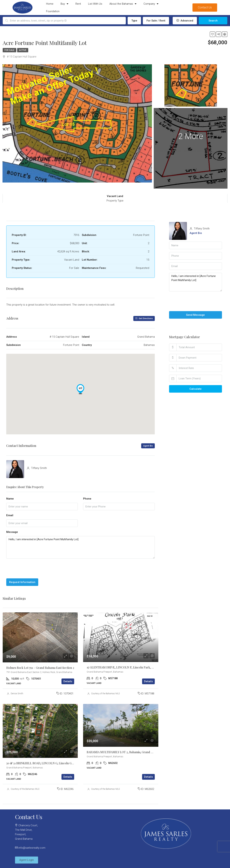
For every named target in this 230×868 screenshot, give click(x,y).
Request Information (22, 582)
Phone (87, 499)
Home (50, 4)
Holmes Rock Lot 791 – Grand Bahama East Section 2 (40, 668)
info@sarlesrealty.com (32, 848)
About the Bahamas (123, 4)
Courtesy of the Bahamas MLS (105, 694)
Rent (78, 4)
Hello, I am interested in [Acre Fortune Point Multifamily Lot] (81, 547)
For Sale (9, 50)
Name (10, 499)
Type (134, 21)
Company (151, 4)
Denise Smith (17, 694)
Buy (64, 4)
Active (23, 50)
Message (12, 532)
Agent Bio (148, 446)
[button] (80, 389)
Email (10, 515)
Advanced (185, 21)
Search (213, 21)
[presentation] (33, 569)
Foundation (53, 11)
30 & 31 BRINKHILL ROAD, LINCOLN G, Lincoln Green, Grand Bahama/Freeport (59, 763)
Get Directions (144, 318)
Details (68, 681)
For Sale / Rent (156, 21)
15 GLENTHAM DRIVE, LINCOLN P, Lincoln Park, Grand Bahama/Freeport (135, 667)
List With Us (95, 4)
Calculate (196, 389)
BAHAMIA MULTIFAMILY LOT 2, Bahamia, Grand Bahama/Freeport (130, 752)
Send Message (195, 315)
